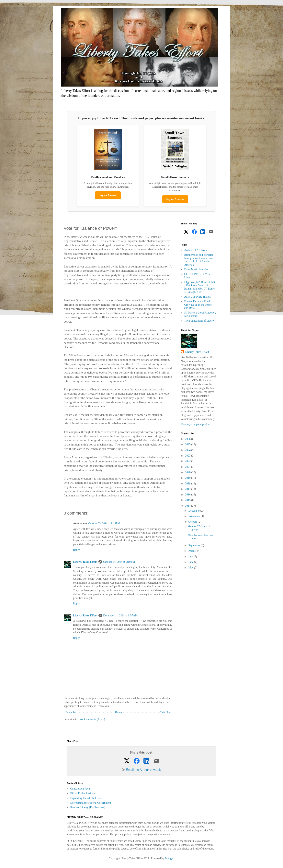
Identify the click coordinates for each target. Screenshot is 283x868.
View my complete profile (195, 424)
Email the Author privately (144, 770)
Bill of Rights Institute (83, 793)
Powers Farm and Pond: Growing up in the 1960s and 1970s (198, 305)
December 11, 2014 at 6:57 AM (120, 616)
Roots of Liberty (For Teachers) (88, 807)
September (194, 545)
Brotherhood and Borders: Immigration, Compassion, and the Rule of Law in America (199, 260)
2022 (188, 461)
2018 (188, 484)
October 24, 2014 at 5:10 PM (119, 562)
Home (119, 713)
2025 (188, 444)
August (193, 551)
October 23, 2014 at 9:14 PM (104, 523)
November (194, 516)
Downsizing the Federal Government (91, 803)
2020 (188, 472)
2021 (188, 467)
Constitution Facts (80, 789)
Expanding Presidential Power (87, 798)
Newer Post (71, 713)
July (191, 557)
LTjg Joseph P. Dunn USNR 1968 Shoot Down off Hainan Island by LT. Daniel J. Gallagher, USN (200, 287)
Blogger (169, 858)
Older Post (165, 713)
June (191, 562)
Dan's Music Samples (196, 269)
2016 (188, 495)
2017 (188, 489)
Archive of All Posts (196, 250)
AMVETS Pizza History (198, 297)
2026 (188, 439)
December (194, 511)
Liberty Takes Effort (85, 562)
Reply (76, 550)
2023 (188, 456)
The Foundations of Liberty (199, 321)
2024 (188, 450)
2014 (188, 506)
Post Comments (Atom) (92, 719)
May (191, 568)
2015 (188, 500)
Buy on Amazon (108, 195)
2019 (188, 478)
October (193, 522)
